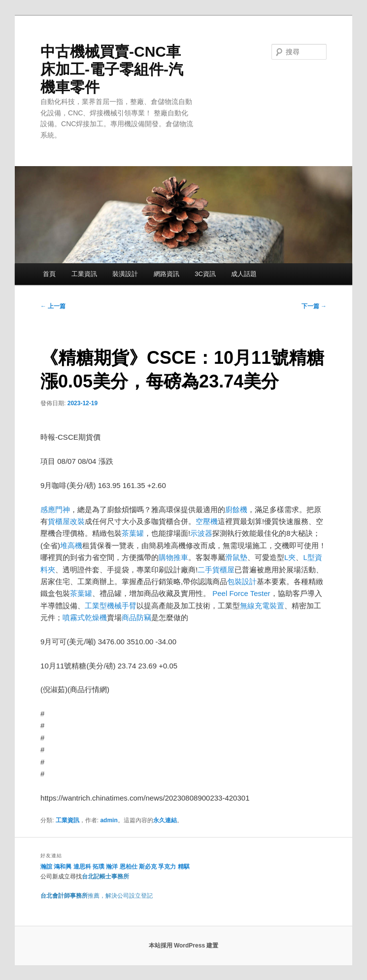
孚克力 (167, 867)
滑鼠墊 (236, 557)
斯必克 (148, 867)
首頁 (49, 274)
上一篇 (53, 306)
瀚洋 (112, 867)
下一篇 (314, 306)
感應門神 (55, 509)
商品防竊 (136, 617)
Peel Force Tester (241, 593)
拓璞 (99, 867)
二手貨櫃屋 (216, 570)
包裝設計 (242, 581)
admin (109, 820)
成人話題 (244, 274)
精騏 (184, 867)
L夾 (290, 557)
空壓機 (207, 521)
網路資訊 (167, 274)
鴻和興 (63, 867)
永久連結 (165, 820)
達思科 (82, 867)
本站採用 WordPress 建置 (184, 945)
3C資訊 (205, 274)
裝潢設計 (125, 274)
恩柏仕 (129, 867)
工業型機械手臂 (111, 606)
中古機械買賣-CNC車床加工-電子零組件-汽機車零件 (112, 69)
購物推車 (173, 557)
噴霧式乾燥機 (85, 617)
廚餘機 (236, 509)
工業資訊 (84, 274)
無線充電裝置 (262, 606)
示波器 (201, 533)
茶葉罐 (133, 533)
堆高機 (71, 545)
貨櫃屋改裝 (66, 521)
